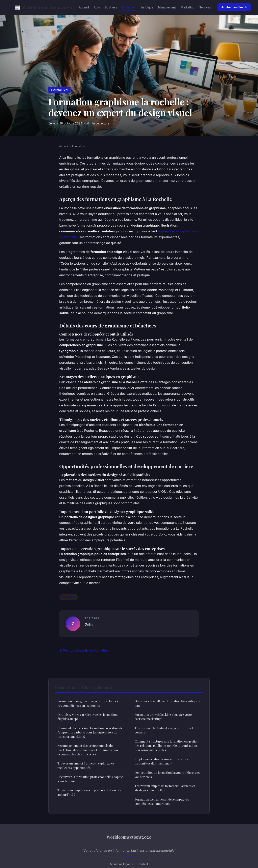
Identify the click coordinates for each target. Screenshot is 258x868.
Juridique (147, 7)
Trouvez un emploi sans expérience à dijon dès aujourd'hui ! (89, 792)
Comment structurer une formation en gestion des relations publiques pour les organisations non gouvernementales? (166, 746)
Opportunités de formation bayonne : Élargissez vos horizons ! (167, 775)
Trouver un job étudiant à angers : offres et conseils (164, 730)
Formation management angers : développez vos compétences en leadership (88, 703)
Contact (143, 864)
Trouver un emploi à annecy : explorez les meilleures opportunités (86, 765)
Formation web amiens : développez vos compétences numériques (162, 801)
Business (111, 7)
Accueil (84, 7)
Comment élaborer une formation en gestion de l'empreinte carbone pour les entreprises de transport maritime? (90, 732)
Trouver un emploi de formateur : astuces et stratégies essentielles (165, 788)
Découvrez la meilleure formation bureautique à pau (167, 703)
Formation (129, 7)
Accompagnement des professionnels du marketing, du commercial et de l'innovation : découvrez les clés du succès (88, 750)
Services (205, 7)
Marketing (187, 7)
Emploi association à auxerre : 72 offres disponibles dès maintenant (161, 761)
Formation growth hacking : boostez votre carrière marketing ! (163, 717)
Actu (97, 7)
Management (167, 7)
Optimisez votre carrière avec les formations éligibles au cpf (88, 717)
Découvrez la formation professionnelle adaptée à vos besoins (90, 779)
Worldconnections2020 (43, 7)
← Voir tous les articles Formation (84, 650)
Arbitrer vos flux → (234, 7)
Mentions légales (121, 864)
